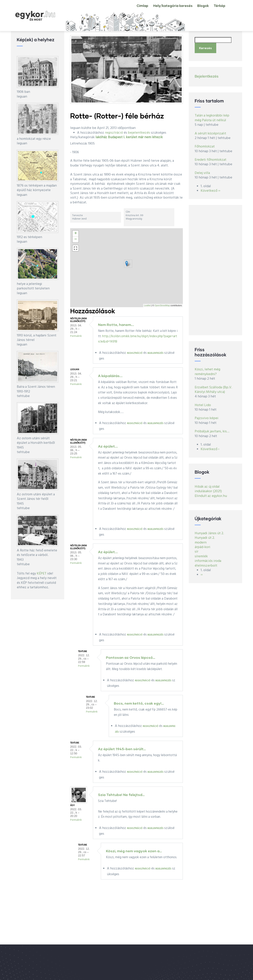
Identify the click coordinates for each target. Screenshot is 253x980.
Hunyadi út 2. (205, 536)
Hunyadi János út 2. (209, 531)
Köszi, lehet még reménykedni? (207, 370)
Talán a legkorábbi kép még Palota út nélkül (212, 116)
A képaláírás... (110, 376)
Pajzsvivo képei (207, 416)
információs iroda (208, 559)
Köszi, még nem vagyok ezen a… (134, 851)
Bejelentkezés (207, 74)
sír (196, 550)
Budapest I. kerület (123, 137)
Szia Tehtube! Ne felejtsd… (121, 795)
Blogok (198, 9)
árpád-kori (202, 545)
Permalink (76, 336)
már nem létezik (150, 137)
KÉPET (42, 574)
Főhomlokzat (205, 144)
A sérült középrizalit (210, 131)
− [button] (76, 239)
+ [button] (76, 234)
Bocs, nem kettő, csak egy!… (139, 703)
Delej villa (202, 171)
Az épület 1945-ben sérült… (122, 749)
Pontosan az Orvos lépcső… (131, 657)
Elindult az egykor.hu (211, 494)
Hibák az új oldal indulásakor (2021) (208, 487)
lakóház (101, 137)
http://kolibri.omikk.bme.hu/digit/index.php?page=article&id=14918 (138, 339)
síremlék (201, 554)
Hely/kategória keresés (164, 9)
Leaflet (147, 305)
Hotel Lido (203, 403)
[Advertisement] (215, 268)
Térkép (218, 9)
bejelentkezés (139, 133)
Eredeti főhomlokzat (211, 157)
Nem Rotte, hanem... (116, 325)
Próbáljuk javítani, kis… (212, 429)
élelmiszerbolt (206, 563)
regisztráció (114, 133)
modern (201, 540)
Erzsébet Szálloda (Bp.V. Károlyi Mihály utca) (213, 387)
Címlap (131, 9)
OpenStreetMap (162, 305)
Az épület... (108, 446)
